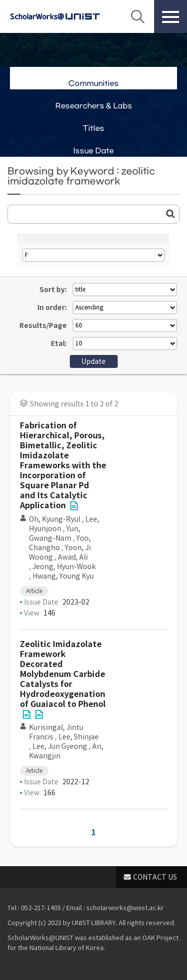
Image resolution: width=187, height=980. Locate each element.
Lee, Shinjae (79, 737)
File (74, 506)
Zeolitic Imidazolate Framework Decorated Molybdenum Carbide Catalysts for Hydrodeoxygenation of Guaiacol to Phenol (63, 674)
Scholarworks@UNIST (55, 16)
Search (138, 16)
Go (171, 214)
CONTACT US (155, 877)
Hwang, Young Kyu (63, 576)
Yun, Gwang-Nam (55, 533)
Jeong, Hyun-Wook (64, 567)
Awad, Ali (73, 557)
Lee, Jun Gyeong (60, 746)
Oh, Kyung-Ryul (55, 519)
